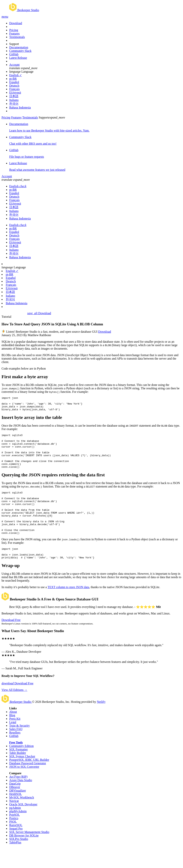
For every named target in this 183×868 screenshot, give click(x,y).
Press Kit (15, 739)
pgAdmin (15, 829)
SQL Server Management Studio (29, 853)
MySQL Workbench (22, 818)
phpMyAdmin (18, 832)
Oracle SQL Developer (23, 825)
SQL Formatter (19, 770)
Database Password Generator (28, 784)
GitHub (14, 54)
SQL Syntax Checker (22, 777)
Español (14, 82)
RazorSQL (16, 846)
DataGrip (15, 804)
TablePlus (15, 863)
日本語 (14, 96)
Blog (12, 736)
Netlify (101, 723)
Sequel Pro (16, 849)
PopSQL (14, 835)
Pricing (14, 30)
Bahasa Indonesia (20, 107)
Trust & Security (19, 746)
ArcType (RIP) (18, 797)
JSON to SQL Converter (24, 787)
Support (14, 44)
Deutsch (14, 86)
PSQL (13, 842)
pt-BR (13, 79)
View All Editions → (14, 711)
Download (16, 23)
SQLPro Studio (19, 860)
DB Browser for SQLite (24, 856)
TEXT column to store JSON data (68, 608)
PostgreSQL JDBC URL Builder (29, 781)
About (13, 732)
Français (14, 89)
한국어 (14, 104)
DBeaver (15, 808)
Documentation (19, 47)
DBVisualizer (18, 811)
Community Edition (21, 767)
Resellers (15, 753)
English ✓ (16, 75)
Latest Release (18, 58)
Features (14, 34)
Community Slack (20, 51)
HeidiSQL (16, 815)
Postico (14, 839)
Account (14, 65)
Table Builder (18, 774)
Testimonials (17, 37)
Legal (13, 743)
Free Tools (16, 763)
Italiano (14, 100)
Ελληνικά (15, 92)
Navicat (14, 822)
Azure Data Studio (21, 801)
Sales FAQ (16, 750)
